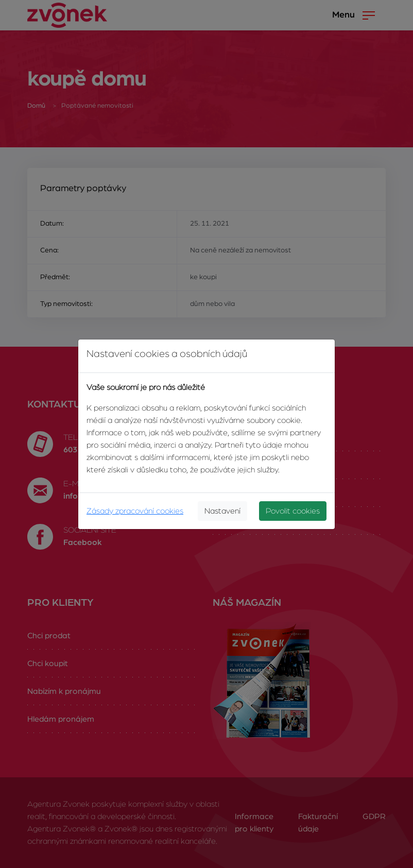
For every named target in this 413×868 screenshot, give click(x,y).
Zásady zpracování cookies (135, 511)
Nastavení (222, 511)
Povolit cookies (293, 511)
